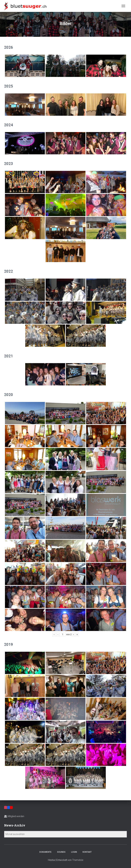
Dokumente (45, 852)
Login (74, 852)
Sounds (61, 852)
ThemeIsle (78, 860)
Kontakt (87, 852)
